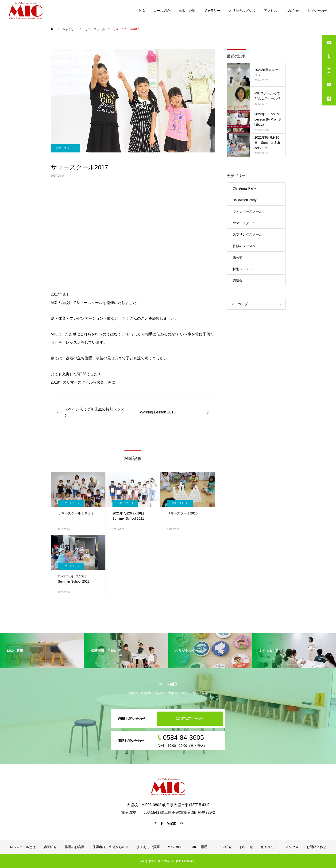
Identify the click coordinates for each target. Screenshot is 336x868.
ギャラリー (212, 11)
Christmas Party (244, 188)
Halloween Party (245, 200)
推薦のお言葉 (75, 847)
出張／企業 (187, 11)
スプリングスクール (247, 234)
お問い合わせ (317, 11)
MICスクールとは (23, 847)
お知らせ (292, 11)
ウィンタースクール (247, 211)
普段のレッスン (244, 246)
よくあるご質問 (148, 847)
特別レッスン (243, 269)
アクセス (270, 11)
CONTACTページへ (190, 719)
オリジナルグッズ (242, 11)
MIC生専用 (199, 847)
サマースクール (65, 148)
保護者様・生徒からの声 (111, 847)
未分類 (238, 257)
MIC (142, 11)
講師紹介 (50, 847)
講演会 (238, 280)
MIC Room (176, 847)
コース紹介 (162, 11)
